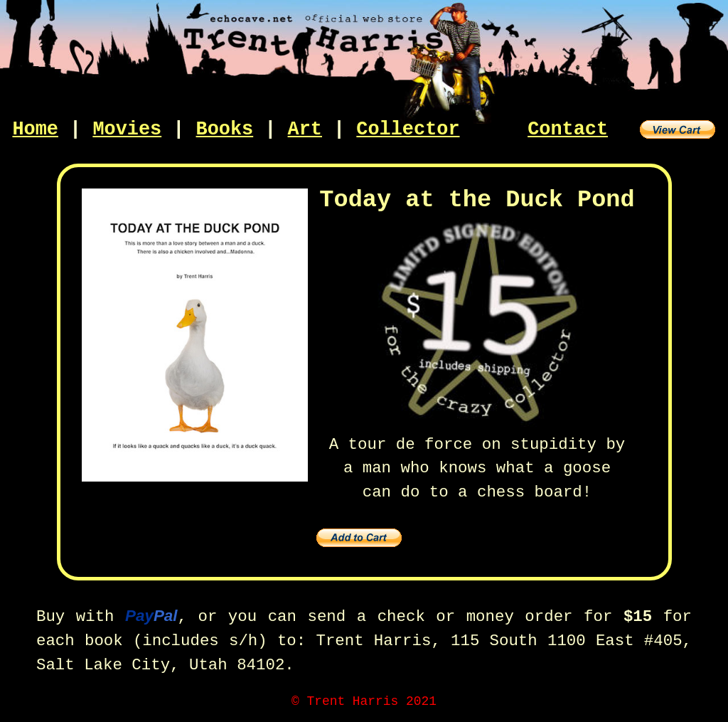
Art (305, 129)
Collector (408, 129)
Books (225, 129)
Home (35, 129)
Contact (568, 129)
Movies (127, 129)
